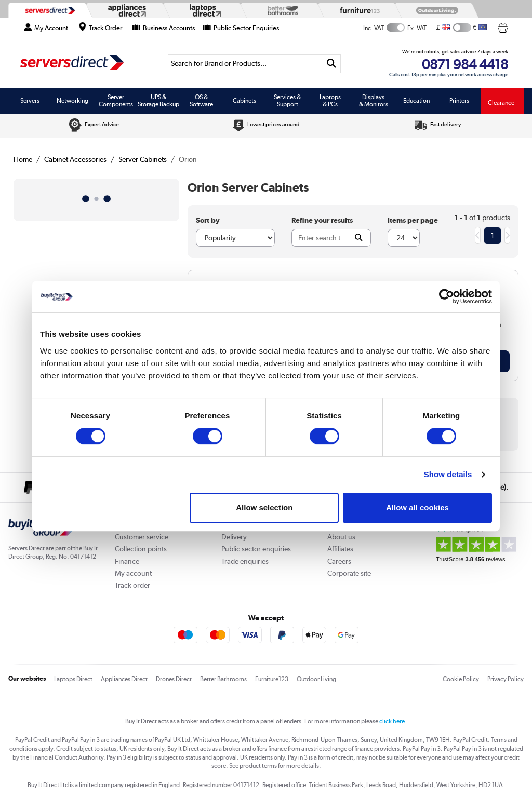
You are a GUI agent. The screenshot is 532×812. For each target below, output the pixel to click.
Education (416, 101)
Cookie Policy (461, 679)
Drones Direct (174, 679)
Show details (448, 474)
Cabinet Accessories (75, 159)
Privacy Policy (506, 679)
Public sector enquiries (256, 549)
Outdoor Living (316, 679)
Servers (30, 101)
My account (133, 573)
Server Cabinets (143, 159)
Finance (127, 561)
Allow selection (264, 508)
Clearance (501, 103)
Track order (132, 585)
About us (341, 537)
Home (23, 159)
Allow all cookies (417, 508)
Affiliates (340, 549)
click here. (393, 721)
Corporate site (349, 573)
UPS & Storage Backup (158, 101)
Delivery (234, 537)
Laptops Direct (73, 679)
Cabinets (244, 101)
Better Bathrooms (223, 679)
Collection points (141, 549)
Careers (339, 561)
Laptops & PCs (330, 101)
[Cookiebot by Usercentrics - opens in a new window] (447, 296)
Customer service (142, 537)
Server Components (116, 101)
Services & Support (287, 101)
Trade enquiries (245, 561)
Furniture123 (272, 679)
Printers (459, 101)
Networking (72, 101)
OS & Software (201, 101)
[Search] (245, 64)
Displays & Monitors (374, 101)
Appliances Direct (124, 679)
